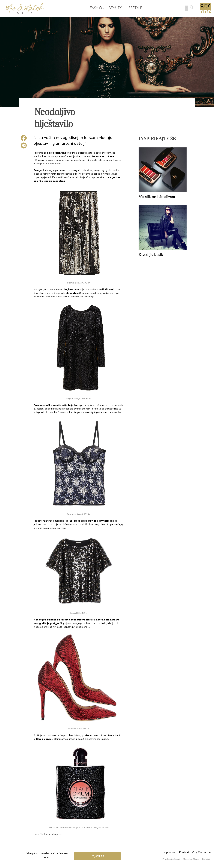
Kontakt (184, 852)
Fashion (97, 8)
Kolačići (206, 859)
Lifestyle (133, 8)
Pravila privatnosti (171, 859)
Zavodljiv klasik (151, 254)
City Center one (202, 852)
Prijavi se (98, 856)
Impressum (170, 852)
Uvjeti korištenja (191, 859)
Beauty (114, 8)
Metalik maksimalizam (157, 197)
